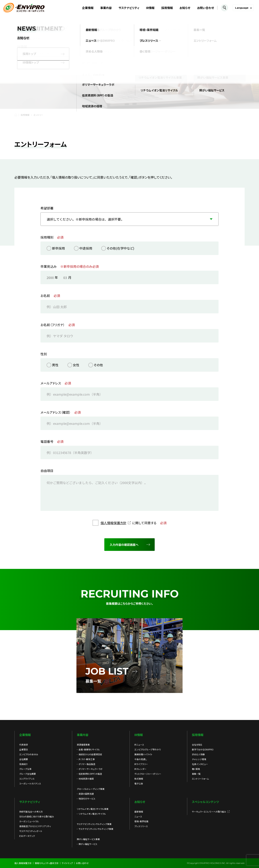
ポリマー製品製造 (87, 764)
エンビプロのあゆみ (29, 754)
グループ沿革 (25, 769)
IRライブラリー (141, 764)
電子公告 (139, 783)
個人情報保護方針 (113, 523)
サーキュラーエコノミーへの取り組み (209, 812)
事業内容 (106, 8)
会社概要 (24, 759)
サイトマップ (67, 863)
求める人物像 (198, 754)
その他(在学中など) (120, 248)
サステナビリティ (129, 8)
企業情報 (88, 8)
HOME (16, 115)
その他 (98, 365)
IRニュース (139, 745)
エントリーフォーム (200, 779)
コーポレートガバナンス (30, 783)
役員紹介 (24, 764)
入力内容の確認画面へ (124, 545)
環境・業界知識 (141, 821)
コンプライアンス (27, 779)
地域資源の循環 (86, 779)
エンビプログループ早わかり (148, 749)
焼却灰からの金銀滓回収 (90, 754)
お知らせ (185, 8)
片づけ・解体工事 (87, 759)
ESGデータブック (27, 836)
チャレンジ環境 (199, 759)
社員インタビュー (200, 764)
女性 (76, 365)
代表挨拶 (24, 745)
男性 (55, 365)
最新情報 (139, 812)
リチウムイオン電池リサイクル (92, 814)
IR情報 (150, 8)
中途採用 (86, 248)
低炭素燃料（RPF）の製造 (90, 774)
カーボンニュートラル (29, 821)
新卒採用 (58, 248)
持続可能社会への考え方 (31, 812)
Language (242, 8)
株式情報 (139, 779)
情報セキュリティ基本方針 (47, 863)
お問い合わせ (206, 8)
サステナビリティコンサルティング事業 (96, 829)
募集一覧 (196, 774)
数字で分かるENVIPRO (203, 749)
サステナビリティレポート (31, 831)
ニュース (138, 816)
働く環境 (196, 769)
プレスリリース (141, 826)
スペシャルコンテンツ (205, 802)
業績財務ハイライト (143, 754)
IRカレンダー (140, 769)
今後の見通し (141, 759)
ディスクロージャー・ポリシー (148, 774)
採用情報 (167, 8)
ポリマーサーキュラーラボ (91, 769)
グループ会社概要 (28, 774)
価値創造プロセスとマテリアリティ (35, 826)
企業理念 (24, 749)
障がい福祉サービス (88, 844)
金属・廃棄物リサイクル (89, 749)
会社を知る (197, 745)
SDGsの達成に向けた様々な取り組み (37, 816)
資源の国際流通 (86, 794)
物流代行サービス (87, 799)
